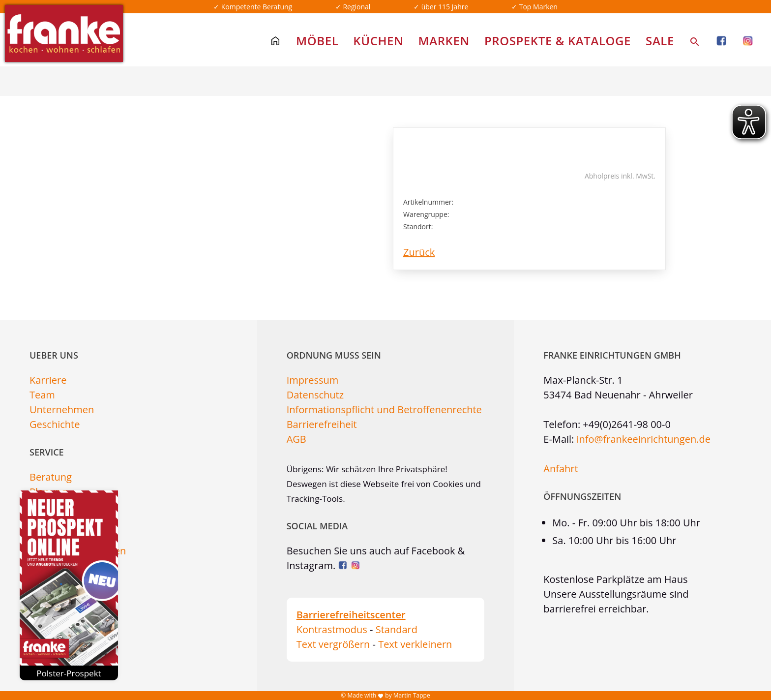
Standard (397, 629)
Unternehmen (62, 410)
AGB (297, 439)
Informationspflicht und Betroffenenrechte (384, 410)
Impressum (313, 380)
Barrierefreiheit (322, 424)
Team (42, 395)
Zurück (419, 252)
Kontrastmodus (332, 629)
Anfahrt (561, 469)
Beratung (51, 477)
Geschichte (55, 424)
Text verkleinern (415, 644)
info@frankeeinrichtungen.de (644, 439)
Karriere (48, 380)
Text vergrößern (333, 644)
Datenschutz (315, 395)
